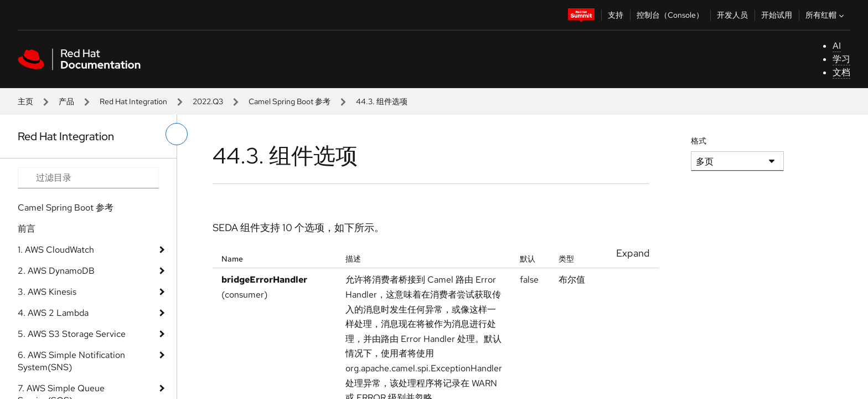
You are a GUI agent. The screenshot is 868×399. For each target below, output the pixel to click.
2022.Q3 (208, 101)
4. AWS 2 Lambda (53, 313)
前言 (27, 229)
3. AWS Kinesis (47, 292)
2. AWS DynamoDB (56, 271)
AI (837, 46)
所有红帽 (826, 15)
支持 (616, 15)
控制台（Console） (670, 15)
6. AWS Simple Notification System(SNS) (71, 361)
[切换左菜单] (177, 134)
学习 (841, 59)
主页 (25, 101)
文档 (841, 72)
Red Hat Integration (133, 101)
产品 (66, 101)
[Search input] (88, 178)
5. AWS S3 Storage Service (72, 334)
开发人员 (732, 15)
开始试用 (777, 15)
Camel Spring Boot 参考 (290, 101)
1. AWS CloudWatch (56, 250)
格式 (699, 141)
